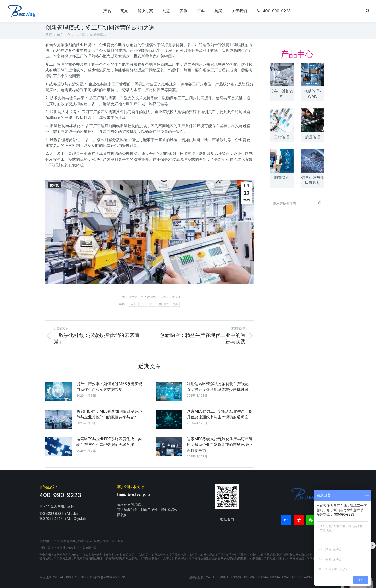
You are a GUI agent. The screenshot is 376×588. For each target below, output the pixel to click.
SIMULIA (223, 577)
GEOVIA (263, 577)
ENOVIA (236, 577)
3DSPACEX (305, 577)
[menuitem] (107, 11)
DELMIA (250, 577)
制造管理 (282, 178)
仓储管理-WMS (313, 94)
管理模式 (164, 304)
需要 (175, 304)
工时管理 (282, 137)
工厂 (143, 304)
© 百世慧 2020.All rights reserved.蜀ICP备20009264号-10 (82, 577)
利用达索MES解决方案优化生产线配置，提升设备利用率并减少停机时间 (218, 386)
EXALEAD (289, 577)
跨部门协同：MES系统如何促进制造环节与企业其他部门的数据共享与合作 (109, 414)
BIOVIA (275, 577)
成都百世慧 (196, 577)
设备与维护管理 (282, 94)
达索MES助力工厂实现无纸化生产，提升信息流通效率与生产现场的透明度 (220, 414)
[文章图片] (59, 392)
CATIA (210, 577)
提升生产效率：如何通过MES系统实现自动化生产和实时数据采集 (109, 386)
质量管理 (313, 137)
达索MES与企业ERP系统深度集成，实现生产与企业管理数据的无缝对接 (109, 442)
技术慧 (54, 185)
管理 (152, 304)
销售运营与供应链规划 (313, 180)
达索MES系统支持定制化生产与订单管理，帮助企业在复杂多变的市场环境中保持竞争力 (220, 445)
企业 (133, 304)
